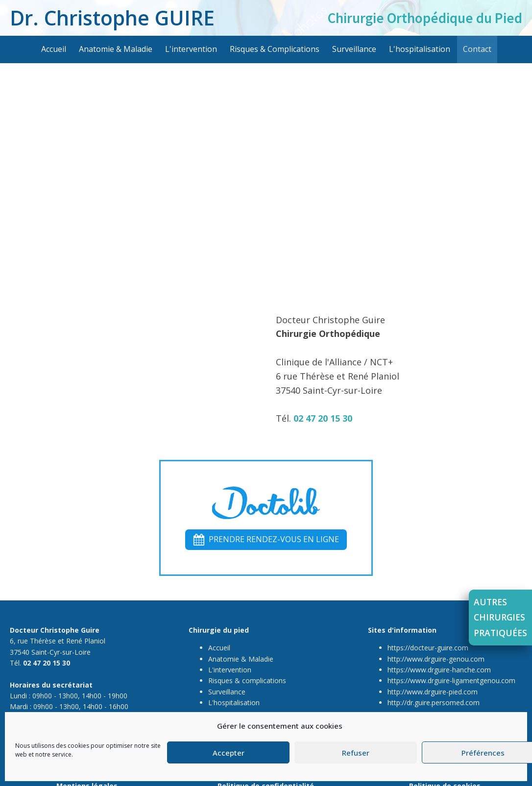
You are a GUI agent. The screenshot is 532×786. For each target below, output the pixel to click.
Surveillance (354, 49)
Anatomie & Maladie (116, 49)
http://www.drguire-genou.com (436, 658)
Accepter (229, 753)
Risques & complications (247, 680)
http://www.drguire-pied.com (433, 692)
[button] (266, 540)
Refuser (356, 753)
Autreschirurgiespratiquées (500, 617)
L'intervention (191, 49)
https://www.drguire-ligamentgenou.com (451, 680)
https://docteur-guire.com (428, 648)
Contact (477, 49)
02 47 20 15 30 (323, 418)
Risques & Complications (275, 49)
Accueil (54, 49)
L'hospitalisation (420, 49)
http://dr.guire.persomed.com (434, 703)
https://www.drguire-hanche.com (439, 670)
